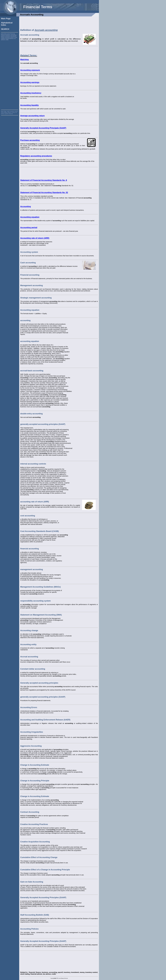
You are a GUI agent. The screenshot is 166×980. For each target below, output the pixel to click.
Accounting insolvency (31, 93)
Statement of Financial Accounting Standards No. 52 (44, 193)
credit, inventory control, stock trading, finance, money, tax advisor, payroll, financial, (10, 113)
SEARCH (5, 29)
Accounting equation (30, 217)
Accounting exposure (30, 70)
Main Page (6, 19)
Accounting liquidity (29, 105)
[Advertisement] (10, 72)
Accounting (26, 207)
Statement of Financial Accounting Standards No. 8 (44, 180)
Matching (24, 60)
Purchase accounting (30, 140)
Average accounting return (32, 116)
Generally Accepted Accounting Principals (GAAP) (43, 128)
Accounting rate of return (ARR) (35, 238)
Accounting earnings (30, 82)
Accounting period (29, 228)
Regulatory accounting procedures (36, 156)
